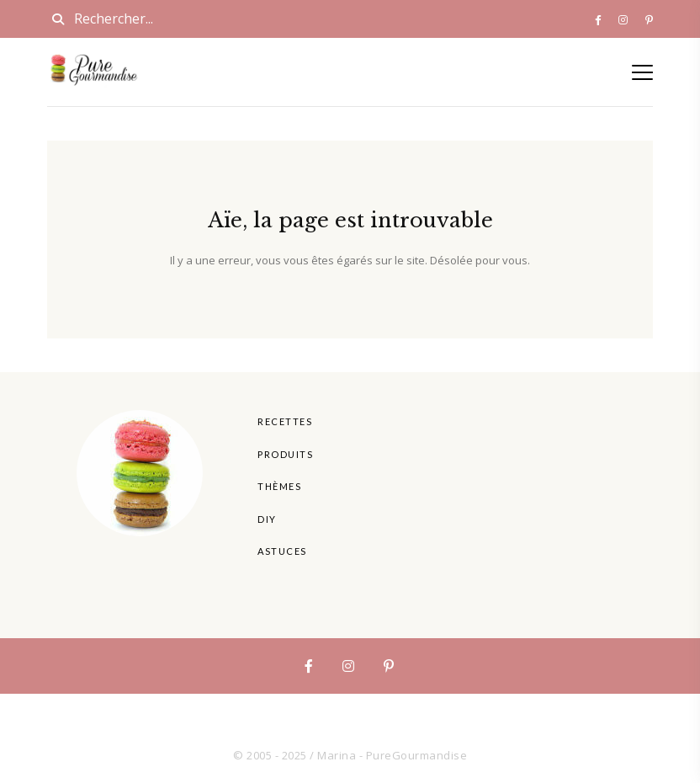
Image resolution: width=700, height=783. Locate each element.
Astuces (282, 551)
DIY (267, 519)
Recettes (285, 421)
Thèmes (279, 486)
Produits (285, 454)
